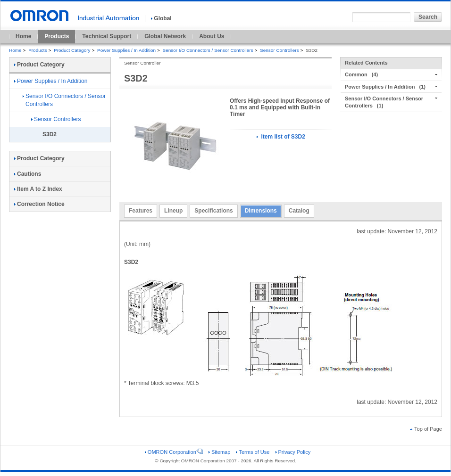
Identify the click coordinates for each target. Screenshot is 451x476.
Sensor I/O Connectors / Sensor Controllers (208, 50)
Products (57, 36)
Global (161, 18)
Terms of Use (253, 452)
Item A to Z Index (38, 189)
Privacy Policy (293, 452)
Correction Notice (39, 204)
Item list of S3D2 (281, 137)
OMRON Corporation (174, 452)
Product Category (72, 50)
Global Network (165, 36)
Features (141, 211)
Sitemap (219, 452)
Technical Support (107, 36)
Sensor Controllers (279, 50)
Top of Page (426, 429)
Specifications (213, 211)
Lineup (173, 211)
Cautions (28, 174)
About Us (212, 36)
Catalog (299, 211)
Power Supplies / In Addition (126, 50)
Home (23, 36)
